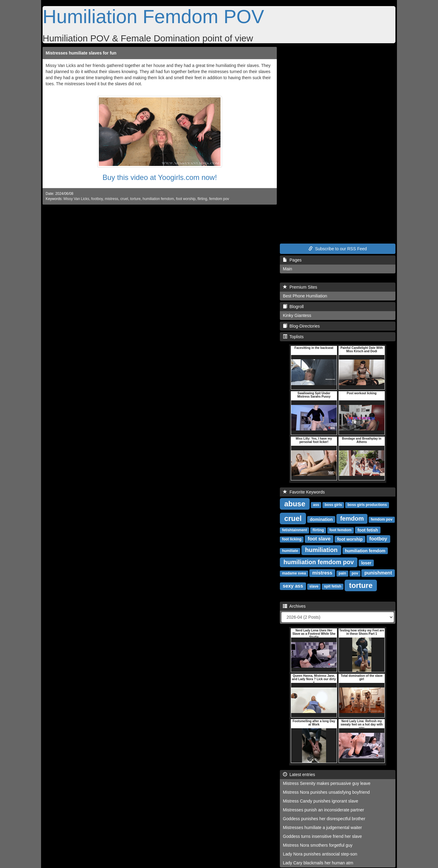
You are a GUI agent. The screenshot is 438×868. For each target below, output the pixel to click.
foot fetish (368, 530)
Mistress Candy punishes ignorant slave (320, 801)
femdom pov (219, 199)
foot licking (292, 539)
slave (314, 586)
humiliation (321, 550)
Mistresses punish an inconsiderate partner (323, 810)
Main (287, 269)
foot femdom (341, 530)
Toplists (293, 337)
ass (316, 505)
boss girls (334, 505)
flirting (202, 199)
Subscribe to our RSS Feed (338, 249)
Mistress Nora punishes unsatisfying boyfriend (326, 792)
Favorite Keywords (304, 492)
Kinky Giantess (297, 315)
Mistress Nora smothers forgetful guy (318, 845)
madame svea (294, 573)
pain (342, 573)
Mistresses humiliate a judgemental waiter (322, 828)
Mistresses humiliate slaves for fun (81, 53)
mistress (112, 199)
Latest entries (299, 775)
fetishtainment (294, 530)
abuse (295, 503)
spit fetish (333, 586)
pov (355, 573)
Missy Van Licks (76, 199)
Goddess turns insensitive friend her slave (322, 836)
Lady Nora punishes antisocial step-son (320, 854)
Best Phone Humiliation (305, 296)
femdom (352, 518)
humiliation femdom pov (319, 562)
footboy (97, 199)
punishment (378, 573)
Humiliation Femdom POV (153, 16)
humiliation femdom (158, 199)
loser (366, 563)
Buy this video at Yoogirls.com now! (160, 177)
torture (135, 199)
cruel (124, 199)
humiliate (290, 551)
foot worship (186, 199)
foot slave (319, 539)
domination (321, 519)
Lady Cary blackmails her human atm (318, 863)
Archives (294, 606)
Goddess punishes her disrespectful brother (324, 819)
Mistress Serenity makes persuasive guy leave (327, 783)
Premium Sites (300, 287)
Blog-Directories (301, 326)
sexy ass (293, 586)
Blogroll (293, 307)
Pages (292, 260)
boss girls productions (367, 505)
